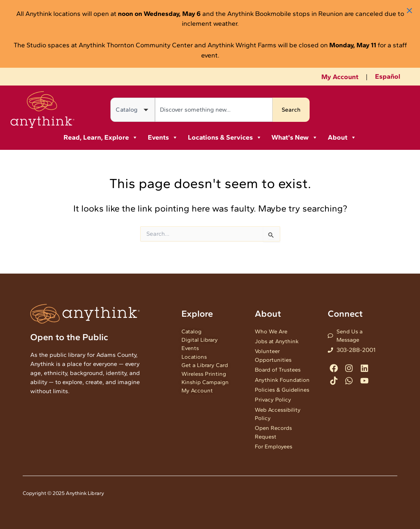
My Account (340, 77)
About (342, 137)
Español (388, 76)
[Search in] (133, 110)
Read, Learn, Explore (101, 137)
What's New (295, 137)
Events (163, 137)
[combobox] (214, 110)
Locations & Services (225, 137)
